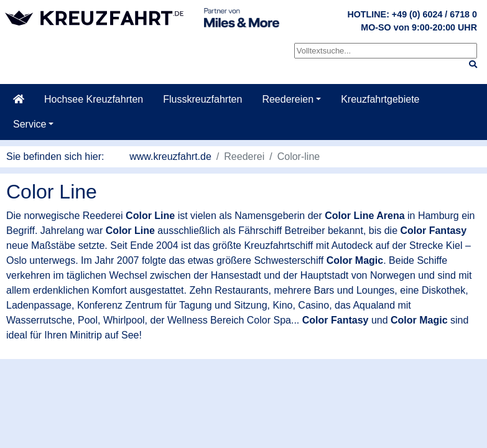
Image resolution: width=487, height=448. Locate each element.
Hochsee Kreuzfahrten (94, 99)
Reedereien (288, 99)
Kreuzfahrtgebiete (380, 99)
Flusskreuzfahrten (202, 99)
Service (30, 124)
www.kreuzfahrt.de (170, 156)
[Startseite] (19, 100)
